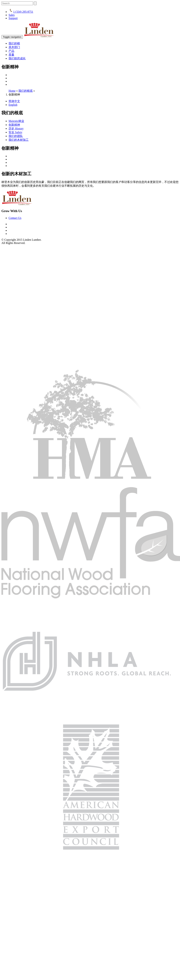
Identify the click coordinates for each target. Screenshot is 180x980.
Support (13, 18)
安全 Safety (15, 132)
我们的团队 (16, 136)
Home (12, 91)
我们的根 (14, 43)
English (13, 105)
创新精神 (14, 125)
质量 (11, 55)
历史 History (16, 128)
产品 (11, 51)
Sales (12, 15)
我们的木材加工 (19, 140)
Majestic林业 (16, 121)
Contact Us (15, 218)
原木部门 (14, 47)
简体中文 (14, 101)
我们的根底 (26, 91)
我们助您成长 (17, 58)
